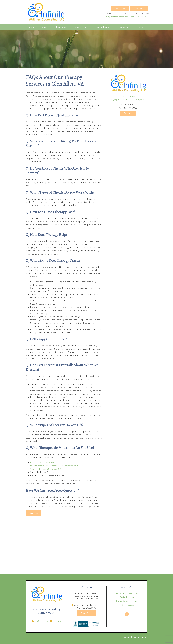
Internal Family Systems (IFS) (44, 462)
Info (141, 27)
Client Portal (139, 9)
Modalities (124, 27)
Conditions (103, 27)
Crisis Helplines (127, 597)
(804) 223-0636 (142, 17)
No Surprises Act (127, 605)
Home (31, 27)
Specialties (81, 27)
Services (61, 27)
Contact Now (120, 9)
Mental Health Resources (127, 593)
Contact (34, 513)
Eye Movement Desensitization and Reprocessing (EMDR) (57, 466)
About (44, 27)
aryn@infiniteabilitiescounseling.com (120, 17)
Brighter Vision (141, 637)
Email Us (57, 621)
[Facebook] (127, 615)
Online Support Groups (127, 601)
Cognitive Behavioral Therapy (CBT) (46, 469)
